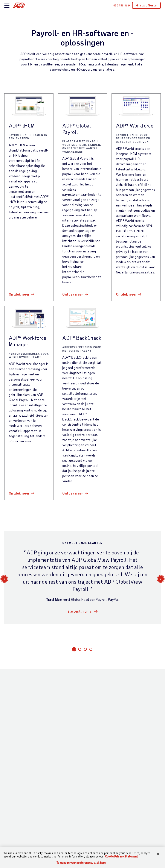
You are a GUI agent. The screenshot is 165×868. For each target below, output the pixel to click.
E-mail (9, 543)
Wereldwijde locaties (137, 734)
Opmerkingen (50, 612)
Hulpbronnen (111, 710)
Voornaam (12, 525)
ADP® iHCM (22, 125)
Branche (79, 729)
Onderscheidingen (114, 744)
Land (89, 579)
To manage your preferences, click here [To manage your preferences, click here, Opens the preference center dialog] (81, 863)
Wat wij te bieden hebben (54, 715)
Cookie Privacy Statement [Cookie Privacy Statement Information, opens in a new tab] (121, 856)
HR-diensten (55, 816)
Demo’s (106, 759)
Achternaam (95, 525)
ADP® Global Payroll (77, 129)
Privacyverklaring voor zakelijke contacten (121, 673)
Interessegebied (98, 507)
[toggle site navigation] (7, 5)
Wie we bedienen (81, 712)
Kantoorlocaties (140, 717)
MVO (131, 725)
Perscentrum (137, 751)
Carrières (135, 744)
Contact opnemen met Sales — (17, 722)
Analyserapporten (114, 737)
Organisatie (94, 561)
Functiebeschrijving (100, 543)
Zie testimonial (82, 412)
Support (11, 734)
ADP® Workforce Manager (28, 239)
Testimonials (110, 729)
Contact (11, 710)
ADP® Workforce (135, 125)
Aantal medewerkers (19, 579)
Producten (53, 830)
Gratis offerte (146, 5)
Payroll (51, 727)
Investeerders (138, 759)
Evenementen (111, 751)
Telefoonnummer (16, 561)
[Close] (158, 854)
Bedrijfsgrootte (85, 722)
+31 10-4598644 (102, 655)
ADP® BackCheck (82, 236)
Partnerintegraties (60, 823)
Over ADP (136, 710)
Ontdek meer (19, 192)
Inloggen (11, 741)
